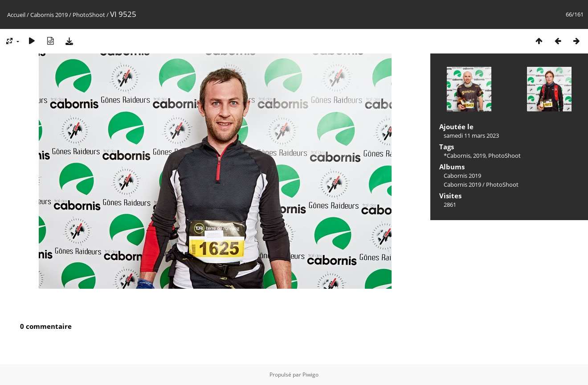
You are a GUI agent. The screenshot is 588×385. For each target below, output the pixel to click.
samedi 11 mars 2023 (471, 135)
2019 (479, 156)
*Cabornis (457, 156)
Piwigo (310, 375)
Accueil (16, 15)
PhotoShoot (89, 15)
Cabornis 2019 (49, 15)
